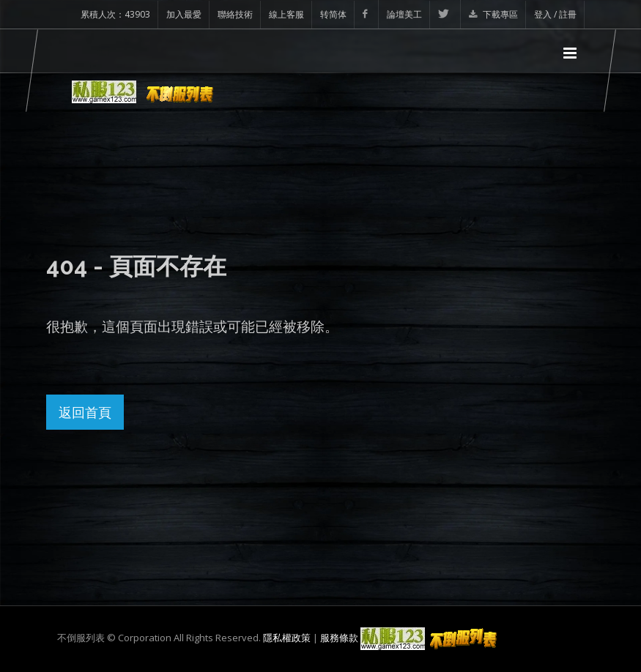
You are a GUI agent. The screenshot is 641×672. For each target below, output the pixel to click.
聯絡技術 (235, 14)
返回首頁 (85, 412)
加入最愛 (184, 14)
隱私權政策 (287, 638)
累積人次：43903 (115, 14)
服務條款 (339, 638)
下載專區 (493, 14)
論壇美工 (404, 14)
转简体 (333, 14)
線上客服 (286, 14)
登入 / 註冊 (555, 14)
